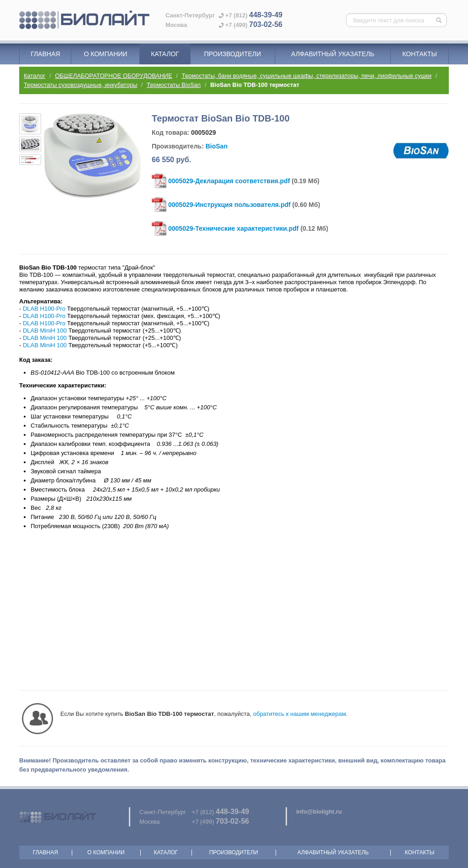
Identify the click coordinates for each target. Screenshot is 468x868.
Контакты (420, 54)
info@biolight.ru (319, 812)
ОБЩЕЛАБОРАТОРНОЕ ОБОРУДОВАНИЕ (113, 76)
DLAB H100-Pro (44, 309)
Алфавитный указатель (333, 54)
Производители (232, 54)
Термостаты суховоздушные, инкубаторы (80, 85)
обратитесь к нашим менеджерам (300, 714)
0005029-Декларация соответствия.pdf (229, 181)
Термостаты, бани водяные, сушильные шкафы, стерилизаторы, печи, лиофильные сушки (307, 76)
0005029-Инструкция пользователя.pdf (229, 205)
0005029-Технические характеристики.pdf (234, 228)
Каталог (165, 54)
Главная (45, 54)
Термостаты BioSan (174, 85)
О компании (105, 54)
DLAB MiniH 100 (45, 331)
